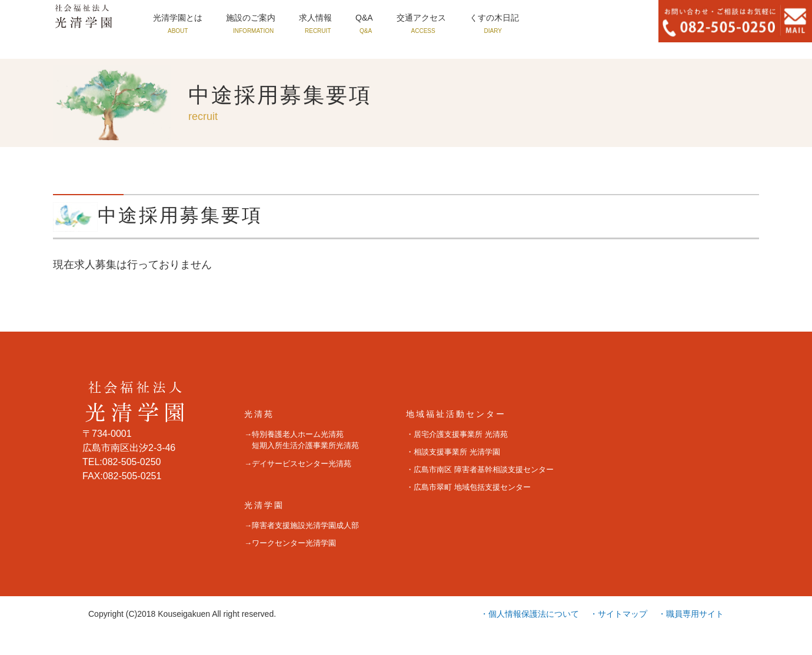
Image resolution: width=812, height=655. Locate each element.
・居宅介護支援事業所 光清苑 (457, 434)
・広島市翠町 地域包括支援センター (468, 487)
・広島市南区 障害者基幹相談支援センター (480, 469)
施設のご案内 (261, 19)
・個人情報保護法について (530, 614)
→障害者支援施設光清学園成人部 (302, 525)
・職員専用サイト (691, 614)
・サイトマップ (618, 614)
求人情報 (332, 19)
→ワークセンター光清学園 (290, 543)
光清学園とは (181, 19)
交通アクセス (446, 19)
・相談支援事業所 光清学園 (453, 452)
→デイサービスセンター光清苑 (298, 464)
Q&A (384, 19)
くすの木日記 (526, 19)
